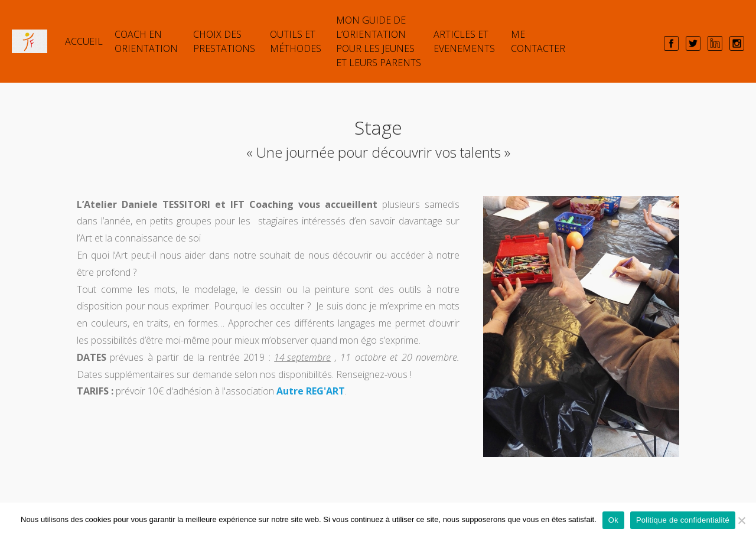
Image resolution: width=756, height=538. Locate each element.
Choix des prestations (224, 41)
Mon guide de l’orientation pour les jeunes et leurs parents (379, 41)
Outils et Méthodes (296, 41)
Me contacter (538, 41)
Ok (613, 520)
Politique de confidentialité (683, 520)
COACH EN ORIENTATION (146, 41)
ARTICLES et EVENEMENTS (464, 41)
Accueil (84, 41)
